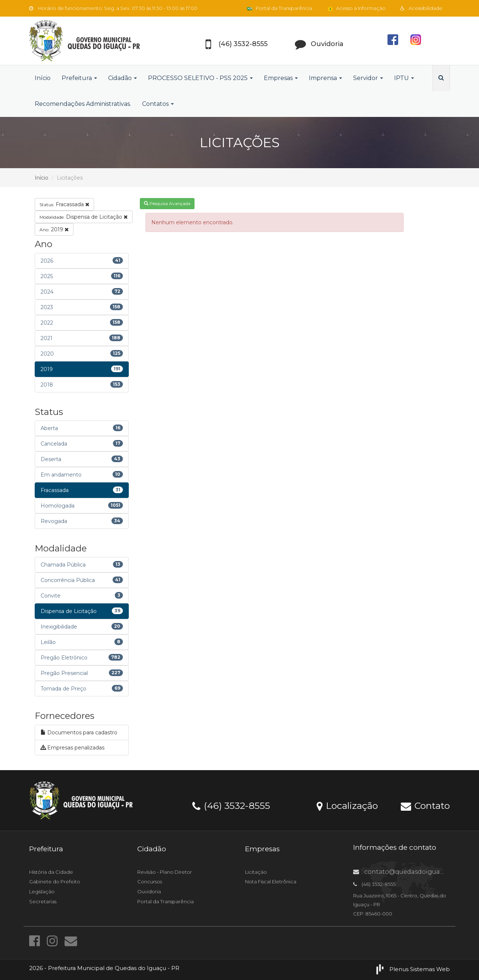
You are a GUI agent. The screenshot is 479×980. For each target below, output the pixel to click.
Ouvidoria (149, 891)
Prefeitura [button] (79, 78)
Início (43, 78)
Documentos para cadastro (79, 733)
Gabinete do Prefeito (55, 882)
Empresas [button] (281, 78)
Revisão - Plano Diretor (165, 872)
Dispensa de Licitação (84, 217)
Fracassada (64, 204)
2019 (54, 229)
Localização (347, 805)
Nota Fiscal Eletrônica (271, 882)
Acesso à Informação (356, 8)
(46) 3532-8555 (231, 805)
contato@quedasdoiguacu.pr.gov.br (414, 872)
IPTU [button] (404, 78)
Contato (425, 805)
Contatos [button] (158, 104)
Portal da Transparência (279, 8)
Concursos (150, 882)
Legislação (42, 891)
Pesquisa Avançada (167, 203)
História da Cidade (51, 872)
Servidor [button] (368, 78)
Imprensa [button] (325, 78)
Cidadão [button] (123, 78)
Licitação (256, 872)
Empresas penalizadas (73, 748)
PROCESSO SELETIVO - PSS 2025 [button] (200, 78)
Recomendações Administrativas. (83, 104)
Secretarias (43, 901)
